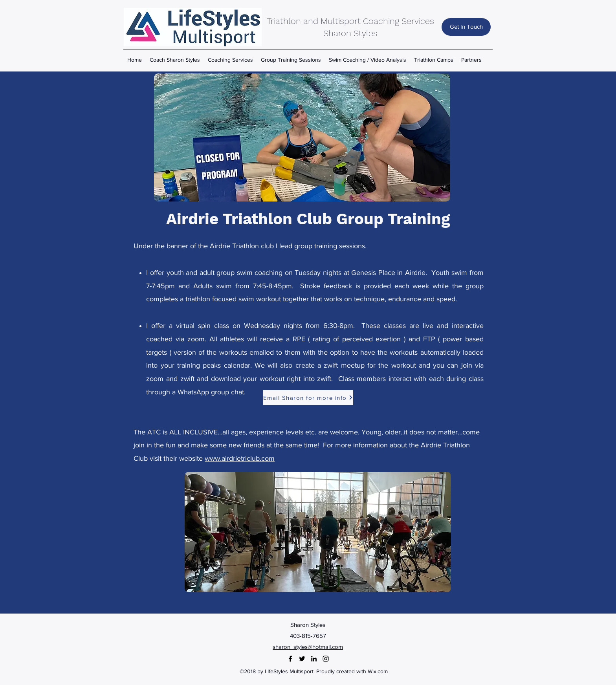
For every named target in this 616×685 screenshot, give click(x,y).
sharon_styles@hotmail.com (308, 647)
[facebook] (290, 659)
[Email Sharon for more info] (308, 397)
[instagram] (326, 659)
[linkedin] (314, 659)
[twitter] (302, 659)
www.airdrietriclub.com (240, 458)
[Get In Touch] (466, 27)
